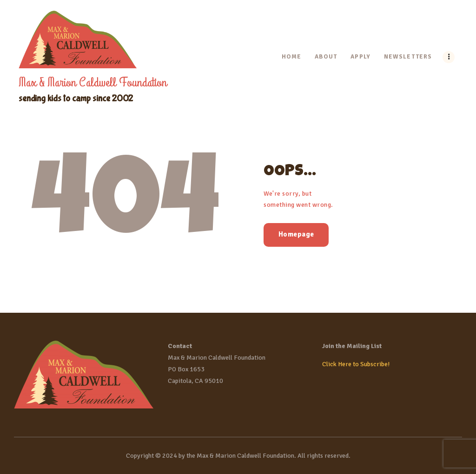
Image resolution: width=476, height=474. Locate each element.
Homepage (296, 234)
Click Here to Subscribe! (356, 364)
